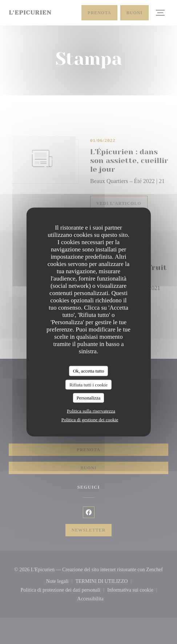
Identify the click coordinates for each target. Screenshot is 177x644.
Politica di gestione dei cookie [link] (90, 419)
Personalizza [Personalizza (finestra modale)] (89, 398)
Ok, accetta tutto (89, 371)
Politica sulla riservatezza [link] (91, 411)
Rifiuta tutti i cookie (88, 384)
